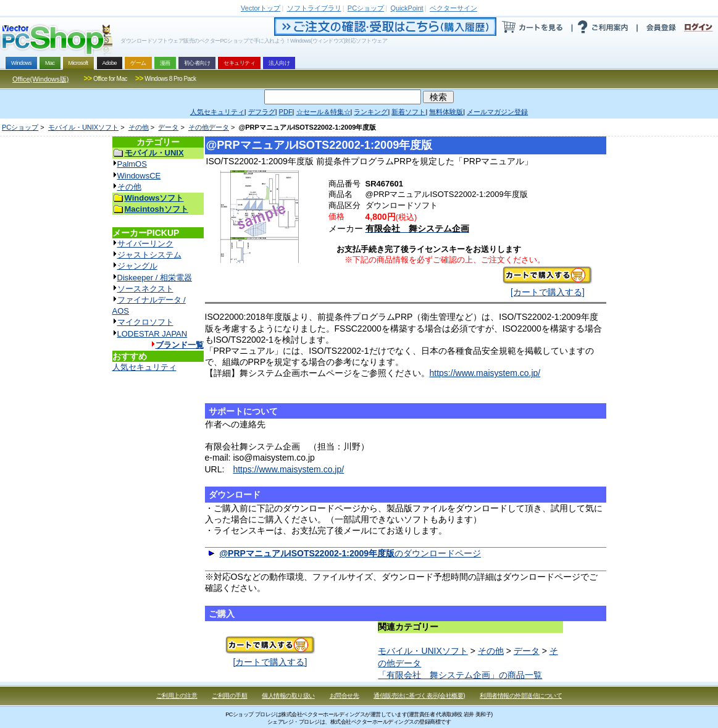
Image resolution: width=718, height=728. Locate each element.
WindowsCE (139, 176)
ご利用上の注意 (177, 696)
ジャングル (137, 266)
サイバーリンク (145, 244)
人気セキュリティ (144, 367)
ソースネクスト (145, 289)
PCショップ (20, 127)
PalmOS (132, 164)
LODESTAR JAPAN (152, 334)
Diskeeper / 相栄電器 (155, 278)
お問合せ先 (344, 696)
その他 (139, 127)
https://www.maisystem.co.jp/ (485, 373)
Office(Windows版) (40, 79)
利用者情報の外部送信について (521, 696)
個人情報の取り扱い (288, 696)
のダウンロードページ (350, 553)
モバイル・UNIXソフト (83, 127)
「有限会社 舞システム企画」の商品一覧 (460, 675)
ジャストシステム (149, 255)
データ (168, 127)
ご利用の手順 (229, 696)
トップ (261, 8)
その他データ (209, 127)
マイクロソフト (145, 322)
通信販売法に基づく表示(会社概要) (419, 696)
